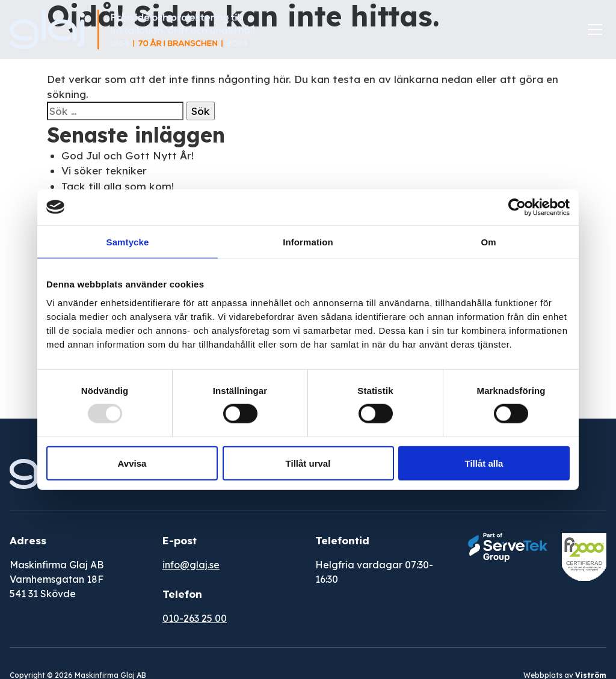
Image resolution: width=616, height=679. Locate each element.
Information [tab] (308, 241)
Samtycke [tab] (128, 241)
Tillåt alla (484, 463)
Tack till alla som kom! (118, 186)
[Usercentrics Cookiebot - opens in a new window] (517, 207)
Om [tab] (488, 241)
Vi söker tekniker (104, 171)
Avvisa (132, 463)
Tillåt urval (308, 463)
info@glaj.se (191, 565)
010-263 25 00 (195, 618)
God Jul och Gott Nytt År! (128, 155)
